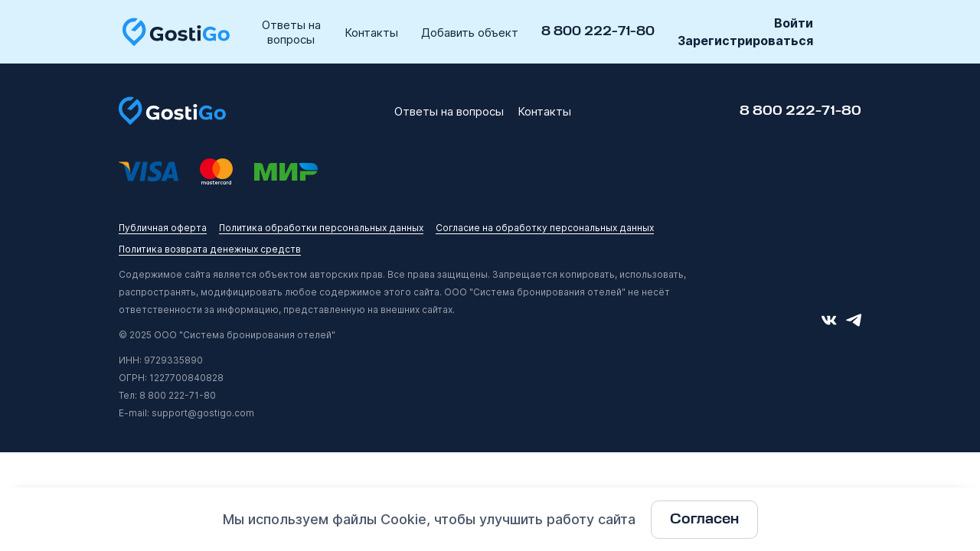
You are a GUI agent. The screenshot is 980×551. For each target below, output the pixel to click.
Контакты (371, 33)
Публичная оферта (163, 228)
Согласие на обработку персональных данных (545, 228)
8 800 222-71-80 (598, 32)
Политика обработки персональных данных (321, 228)
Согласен (704, 519)
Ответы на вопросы (291, 32)
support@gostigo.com (203, 413)
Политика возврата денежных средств (210, 249)
